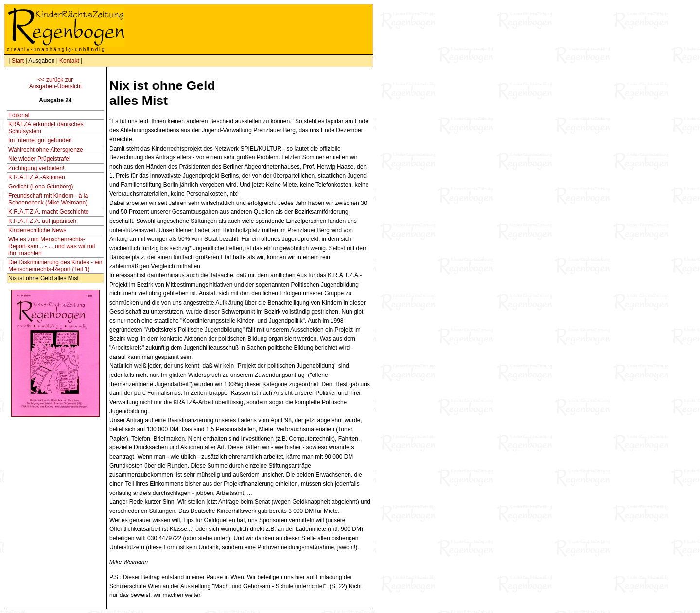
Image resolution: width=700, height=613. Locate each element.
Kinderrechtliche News (37, 230)
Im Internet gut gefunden (40, 140)
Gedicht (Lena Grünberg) (41, 187)
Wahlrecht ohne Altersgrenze (46, 150)
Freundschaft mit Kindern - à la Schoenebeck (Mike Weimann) (48, 199)
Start (18, 61)
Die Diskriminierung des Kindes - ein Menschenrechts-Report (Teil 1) (55, 266)
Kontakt (69, 61)
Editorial (19, 115)
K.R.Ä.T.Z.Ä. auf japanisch (42, 221)
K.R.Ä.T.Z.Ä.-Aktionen (37, 177)
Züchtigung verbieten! (36, 168)
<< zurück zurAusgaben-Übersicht (56, 83)
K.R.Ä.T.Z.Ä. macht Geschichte (48, 212)
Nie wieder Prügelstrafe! (39, 159)
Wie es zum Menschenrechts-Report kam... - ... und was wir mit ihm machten (52, 246)
